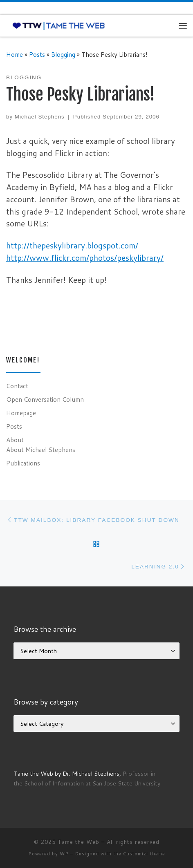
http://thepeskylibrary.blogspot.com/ (72, 245)
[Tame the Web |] (59, 25)
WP (64, 854)
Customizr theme (144, 854)
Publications (23, 463)
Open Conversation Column (45, 399)
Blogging (63, 54)
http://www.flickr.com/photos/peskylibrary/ (85, 258)
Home (15, 54)
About (15, 440)
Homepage (21, 413)
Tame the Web (79, 842)
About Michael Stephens (41, 450)
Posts (37, 54)
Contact (17, 386)
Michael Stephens (40, 117)
